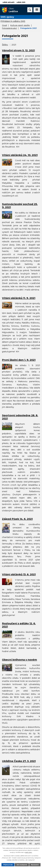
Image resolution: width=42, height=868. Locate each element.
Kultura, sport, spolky (20, 25)
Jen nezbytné (22, 865)
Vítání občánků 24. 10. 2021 (20, 155)
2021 (14, 45)
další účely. (29, 852)
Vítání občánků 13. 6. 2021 (19, 574)
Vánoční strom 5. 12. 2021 (18, 50)
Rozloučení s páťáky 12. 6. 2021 (19, 625)
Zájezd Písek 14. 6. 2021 (17, 519)
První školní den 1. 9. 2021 (19, 360)
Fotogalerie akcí (9, 28)
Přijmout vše (8, 865)
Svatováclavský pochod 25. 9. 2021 (20, 206)
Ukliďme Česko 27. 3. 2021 (19, 761)
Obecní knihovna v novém (19, 660)
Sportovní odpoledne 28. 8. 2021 (20, 417)
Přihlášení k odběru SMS (13, 21)
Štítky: (5, 45)
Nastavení (35, 865)
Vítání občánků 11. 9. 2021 (19, 298)
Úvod (4, 25)
